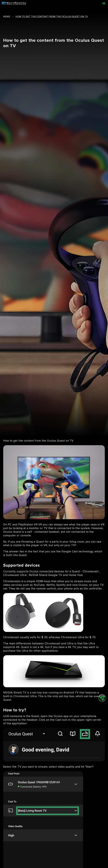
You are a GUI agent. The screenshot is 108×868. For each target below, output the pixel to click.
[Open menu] (104, 3)
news (7, 17)
